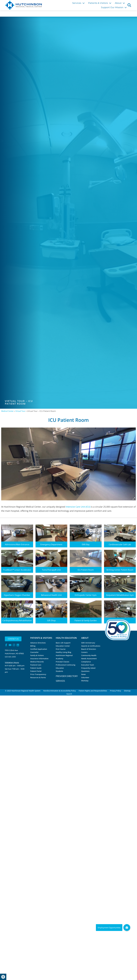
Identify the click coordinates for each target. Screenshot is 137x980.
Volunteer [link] (85, 677)
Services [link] (78, 3)
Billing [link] (33, 646)
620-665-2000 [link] (10, 657)
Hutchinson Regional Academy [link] (64, 657)
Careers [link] (84, 652)
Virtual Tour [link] (20, 411)
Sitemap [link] (127, 691)
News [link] (83, 674)
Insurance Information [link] (39, 659)
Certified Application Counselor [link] (39, 651)
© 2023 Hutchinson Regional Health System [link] (23, 691)
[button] (129, 5)
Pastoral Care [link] (36, 665)
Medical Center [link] (7, 411)
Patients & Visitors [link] (100, 3)
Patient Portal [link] (36, 671)
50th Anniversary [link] (88, 643)
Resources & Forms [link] (38, 677)
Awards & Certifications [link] (91, 646)
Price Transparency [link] (38, 674)
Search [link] (69, 694)
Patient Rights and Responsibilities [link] (93, 691)
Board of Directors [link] (89, 649)
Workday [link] (85, 681)
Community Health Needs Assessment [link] (89, 657)
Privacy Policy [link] (115, 691)
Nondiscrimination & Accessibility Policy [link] (60, 691)
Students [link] (59, 671)
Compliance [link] (86, 662)
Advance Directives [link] (38, 643)
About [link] (120, 3)
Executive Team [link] (88, 665)
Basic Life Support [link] (63, 643)
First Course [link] (61, 649)
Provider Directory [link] (67, 676)
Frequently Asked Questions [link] (88, 670)
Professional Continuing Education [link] (66, 666)
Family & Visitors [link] (37, 655)
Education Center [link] (63, 646)
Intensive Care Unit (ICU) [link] (78, 507)
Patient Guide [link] (36, 668)
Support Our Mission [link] (114, 7)
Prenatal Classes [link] (62, 662)
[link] (3, 977)
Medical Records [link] (37, 662)
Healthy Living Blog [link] (63, 652)
